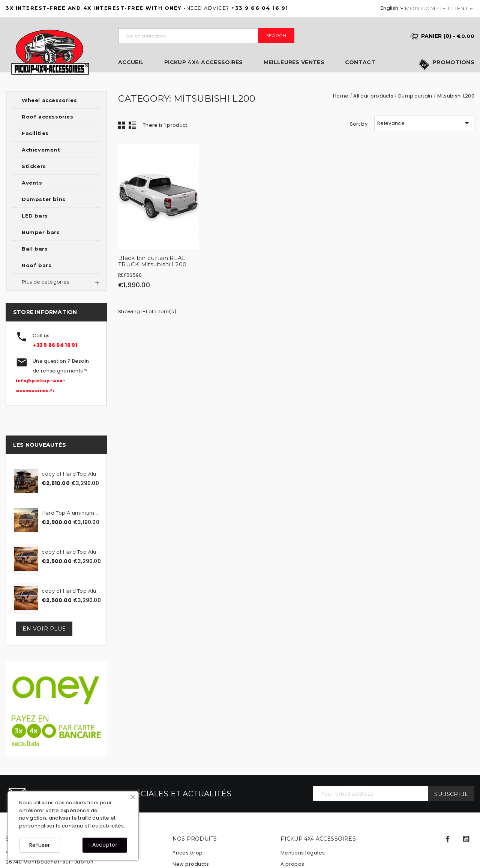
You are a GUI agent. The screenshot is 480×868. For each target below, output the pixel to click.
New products (191, 864)
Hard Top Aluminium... (70, 513)
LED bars (35, 216)
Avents (32, 183)
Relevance (424, 123)
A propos (292, 864)
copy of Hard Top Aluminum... (73, 474)
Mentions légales (303, 853)
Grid (122, 125)
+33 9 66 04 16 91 (55, 345)
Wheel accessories (49, 100)
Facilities (35, 133)
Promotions (454, 63)
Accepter (105, 845)
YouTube (466, 839)
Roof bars (37, 265)
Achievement (41, 150)
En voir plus (44, 629)
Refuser (40, 845)
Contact (360, 62)
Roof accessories (48, 117)
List (132, 125)
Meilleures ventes (294, 62)
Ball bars (35, 249)
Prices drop (188, 853)
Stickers (34, 166)
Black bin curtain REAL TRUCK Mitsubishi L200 (152, 261)
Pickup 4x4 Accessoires (204, 62)
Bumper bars (41, 232)
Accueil (131, 62)
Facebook (448, 839)
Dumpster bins (44, 199)
